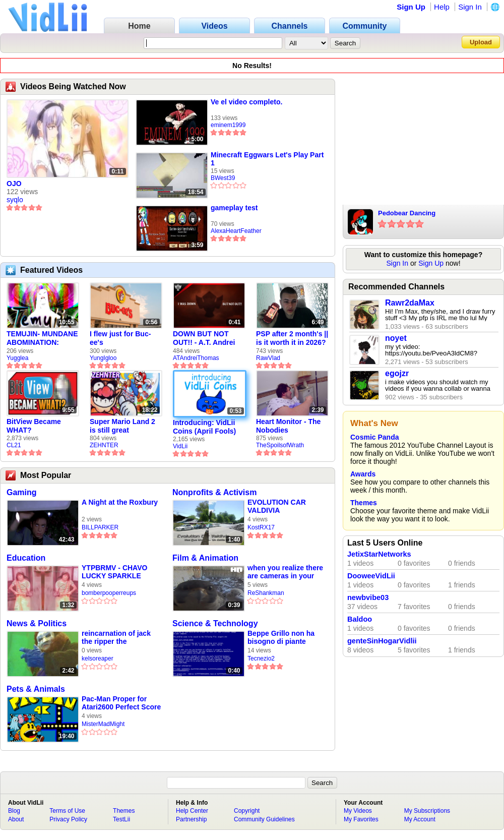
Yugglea (17, 358)
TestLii (121, 819)
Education (26, 558)
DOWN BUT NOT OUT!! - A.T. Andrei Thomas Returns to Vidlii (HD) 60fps (205, 338)
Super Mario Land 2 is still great (122, 426)
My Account (420, 819)
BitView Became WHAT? (34, 426)
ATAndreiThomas (196, 358)
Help (442, 7)
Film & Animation (205, 558)
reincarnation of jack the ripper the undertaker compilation (121, 638)
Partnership (191, 819)
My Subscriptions (427, 811)
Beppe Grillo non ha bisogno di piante (281, 637)
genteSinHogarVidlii (382, 641)
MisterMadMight (103, 724)
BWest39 (223, 178)
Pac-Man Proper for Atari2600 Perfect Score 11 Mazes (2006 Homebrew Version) (121, 703)
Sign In (470, 7)
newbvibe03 (368, 597)
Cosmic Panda (374, 437)
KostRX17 (261, 527)
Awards (363, 474)
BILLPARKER (100, 527)
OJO (14, 184)
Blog (14, 811)
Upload (481, 42)
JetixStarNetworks (379, 554)
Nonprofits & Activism (214, 492)
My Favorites (361, 819)
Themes (364, 503)
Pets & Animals (36, 689)
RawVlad (268, 358)
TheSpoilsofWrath (280, 445)
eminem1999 (228, 125)
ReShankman (266, 593)
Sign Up (411, 7)
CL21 (14, 445)
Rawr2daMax (410, 303)
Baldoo (360, 619)
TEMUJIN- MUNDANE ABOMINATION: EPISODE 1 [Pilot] (42, 338)
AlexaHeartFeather (236, 231)
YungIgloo (103, 358)
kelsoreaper (98, 658)
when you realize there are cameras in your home (285, 572)
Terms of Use (67, 811)
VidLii (180, 446)
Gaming (22, 492)
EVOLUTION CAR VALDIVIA (277, 506)
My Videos (358, 811)
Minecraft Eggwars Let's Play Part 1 (267, 159)
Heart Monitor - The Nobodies (288, 426)
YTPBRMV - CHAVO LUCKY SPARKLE (114, 572)
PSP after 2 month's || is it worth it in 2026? (292, 338)
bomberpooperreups (109, 593)
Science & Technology (215, 623)
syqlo (15, 200)
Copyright (247, 811)
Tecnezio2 (261, 658)
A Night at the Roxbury (120, 502)
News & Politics (37, 623)
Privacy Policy (68, 819)
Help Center (192, 811)
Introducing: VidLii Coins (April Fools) (204, 427)
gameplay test (234, 208)
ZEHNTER (104, 445)
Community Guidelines (264, 819)
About (16, 819)
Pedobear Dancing (407, 213)
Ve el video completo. (246, 102)
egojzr (397, 373)
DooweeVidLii (371, 576)
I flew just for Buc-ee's (120, 338)
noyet (396, 338)
